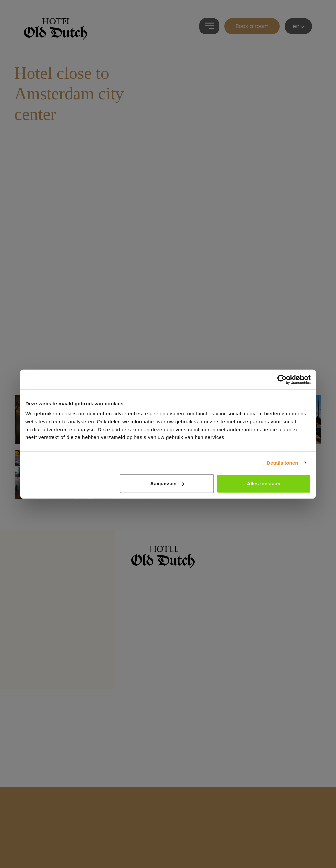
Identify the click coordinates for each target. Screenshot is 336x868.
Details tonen (282, 463)
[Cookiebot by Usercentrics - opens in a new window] (282, 379)
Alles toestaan (264, 484)
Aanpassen (167, 484)
